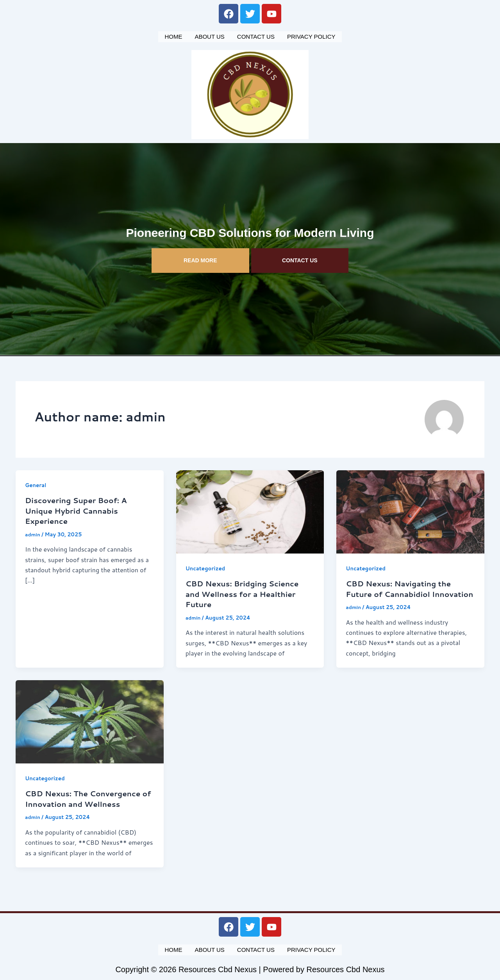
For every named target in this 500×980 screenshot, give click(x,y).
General (36, 484)
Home (173, 36)
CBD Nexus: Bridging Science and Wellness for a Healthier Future (246, 592)
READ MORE (200, 259)
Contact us (256, 36)
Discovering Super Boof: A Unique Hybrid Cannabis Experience (79, 509)
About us (209, 36)
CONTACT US (300, 259)
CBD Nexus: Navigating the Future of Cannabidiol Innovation (401, 592)
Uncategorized (207, 567)
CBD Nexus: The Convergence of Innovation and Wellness (86, 806)
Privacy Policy (311, 36)
